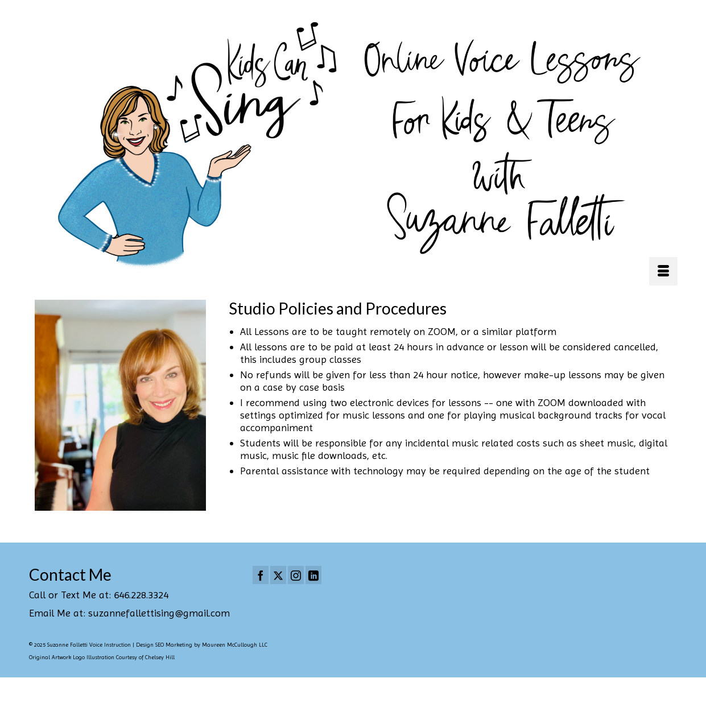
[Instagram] (296, 575)
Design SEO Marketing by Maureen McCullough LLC (202, 645)
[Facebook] (261, 575)
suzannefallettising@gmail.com (159, 613)
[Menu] (663, 271)
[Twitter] (278, 575)
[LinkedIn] (313, 575)
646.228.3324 (141, 595)
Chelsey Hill (160, 657)
